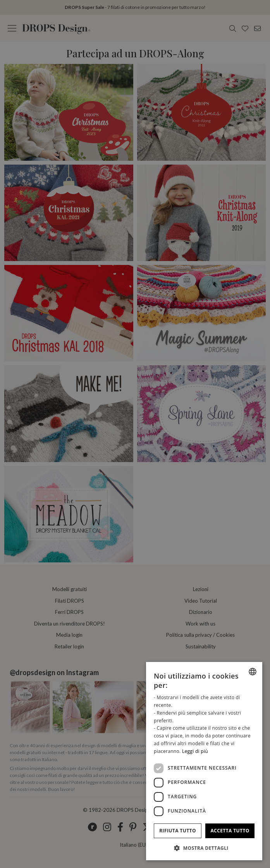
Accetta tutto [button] (230, 831)
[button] (204, 848)
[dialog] (204, 761)
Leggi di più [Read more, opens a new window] (195, 751)
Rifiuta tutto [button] (178, 831)
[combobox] (253, 672)
